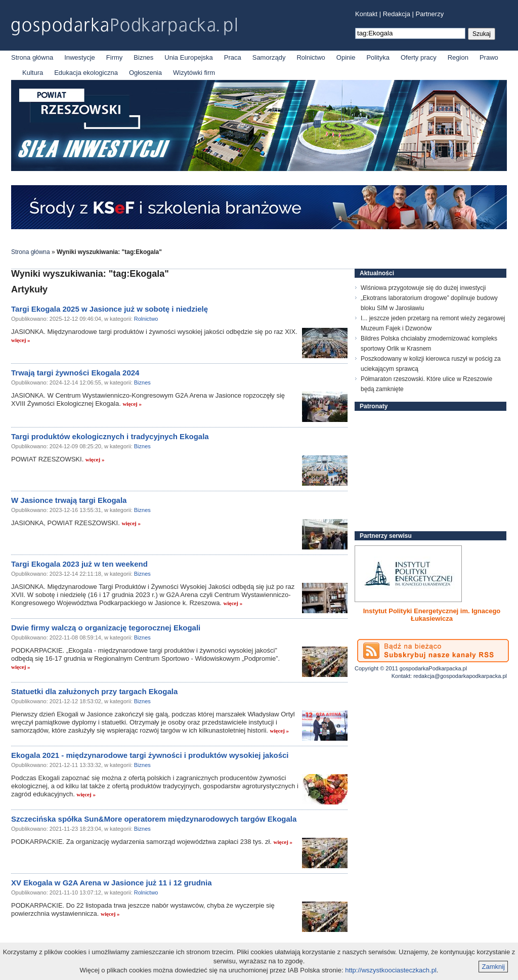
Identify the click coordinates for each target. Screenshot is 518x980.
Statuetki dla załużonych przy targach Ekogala (94, 691)
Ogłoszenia (145, 73)
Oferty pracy (419, 57)
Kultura (33, 73)
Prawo (489, 57)
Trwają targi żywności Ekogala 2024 (75, 373)
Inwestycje (80, 57)
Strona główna (32, 57)
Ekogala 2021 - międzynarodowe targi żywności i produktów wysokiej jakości (150, 755)
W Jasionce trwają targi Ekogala (69, 500)
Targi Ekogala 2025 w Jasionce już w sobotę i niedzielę (110, 309)
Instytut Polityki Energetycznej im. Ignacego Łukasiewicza (432, 615)
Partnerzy (430, 14)
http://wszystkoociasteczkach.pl (391, 970)
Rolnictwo (311, 57)
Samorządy (269, 57)
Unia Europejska (188, 57)
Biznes (143, 57)
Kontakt (366, 14)
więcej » (21, 340)
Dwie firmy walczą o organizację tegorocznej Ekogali (106, 628)
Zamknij (493, 967)
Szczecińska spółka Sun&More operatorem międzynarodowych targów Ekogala (154, 819)
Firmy (115, 57)
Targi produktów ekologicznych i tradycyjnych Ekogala (110, 436)
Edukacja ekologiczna (86, 73)
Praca (233, 57)
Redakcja (397, 14)
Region (458, 57)
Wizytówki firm (194, 73)
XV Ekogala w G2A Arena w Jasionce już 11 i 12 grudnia (112, 883)
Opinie (346, 57)
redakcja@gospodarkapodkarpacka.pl (460, 676)
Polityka (378, 57)
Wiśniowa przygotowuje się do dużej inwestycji (423, 288)
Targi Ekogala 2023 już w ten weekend (79, 564)
